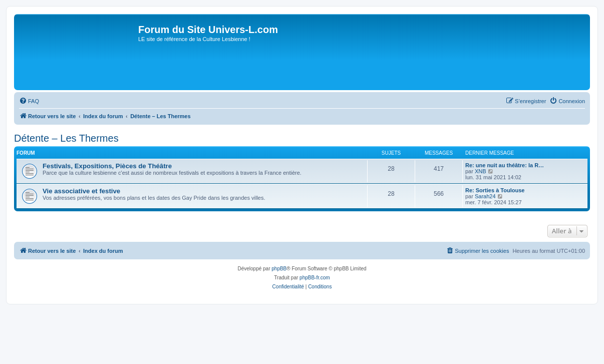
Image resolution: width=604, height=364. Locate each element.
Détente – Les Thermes (66, 138)
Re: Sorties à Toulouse (495, 190)
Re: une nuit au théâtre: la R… (505, 165)
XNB (481, 171)
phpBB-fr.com (315, 278)
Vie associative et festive (81, 191)
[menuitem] (29, 101)
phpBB (279, 269)
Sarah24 (485, 196)
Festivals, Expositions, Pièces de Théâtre (107, 166)
